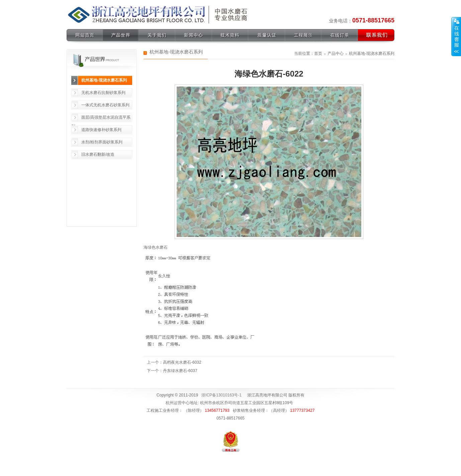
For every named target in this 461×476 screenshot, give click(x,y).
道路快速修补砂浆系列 (101, 130)
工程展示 (303, 35)
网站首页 (85, 35)
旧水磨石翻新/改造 (98, 154)
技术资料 (230, 35)
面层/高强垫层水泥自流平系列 (101, 118)
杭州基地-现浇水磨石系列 (104, 80)
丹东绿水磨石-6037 (180, 371)
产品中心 (336, 53)
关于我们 (157, 35)
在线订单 (340, 35)
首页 (318, 53)
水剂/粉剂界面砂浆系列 (102, 142)
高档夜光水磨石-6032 (182, 362)
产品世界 (121, 35)
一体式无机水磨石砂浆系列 (105, 105)
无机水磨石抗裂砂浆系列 (103, 93)
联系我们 (376, 35)
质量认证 (267, 35)
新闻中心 (194, 35)
